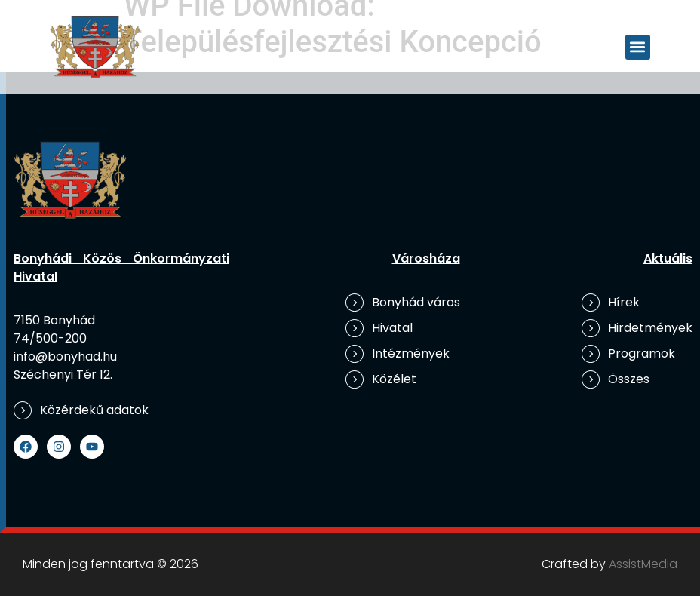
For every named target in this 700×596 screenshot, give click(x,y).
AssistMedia (643, 564)
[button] (638, 47)
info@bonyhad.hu (65, 356)
